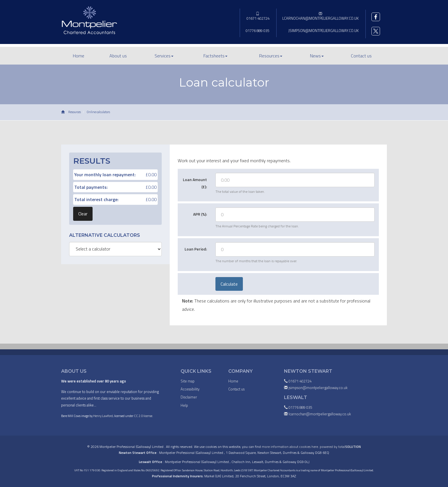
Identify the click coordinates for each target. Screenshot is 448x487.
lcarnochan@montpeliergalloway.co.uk (320, 16)
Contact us (361, 56)
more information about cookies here (290, 447)
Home (79, 56)
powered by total (340, 447)
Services (164, 56)
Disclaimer (189, 397)
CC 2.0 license (143, 416)
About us (118, 56)
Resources (271, 56)
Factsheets (215, 56)
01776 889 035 (258, 31)
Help (184, 405)
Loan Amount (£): (195, 183)
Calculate (229, 284)
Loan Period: (196, 249)
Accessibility (190, 389)
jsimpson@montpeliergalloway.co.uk (323, 31)
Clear (83, 214)
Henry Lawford (103, 416)
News (317, 56)
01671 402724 (258, 16)
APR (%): (200, 214)
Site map (188, 381)
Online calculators (98, 112)
